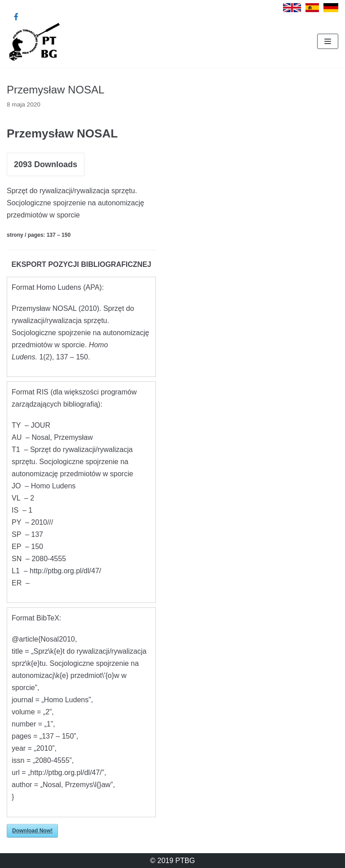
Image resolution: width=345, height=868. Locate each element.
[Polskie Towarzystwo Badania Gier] (34, 41)
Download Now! (32, 831)
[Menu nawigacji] (328, 41)
